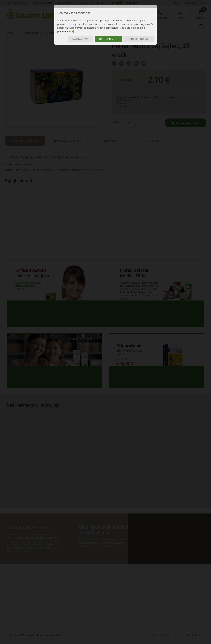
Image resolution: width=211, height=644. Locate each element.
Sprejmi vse (108, 39)
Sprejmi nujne (138, 39)
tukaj (71, 31)
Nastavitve (81, 39)
